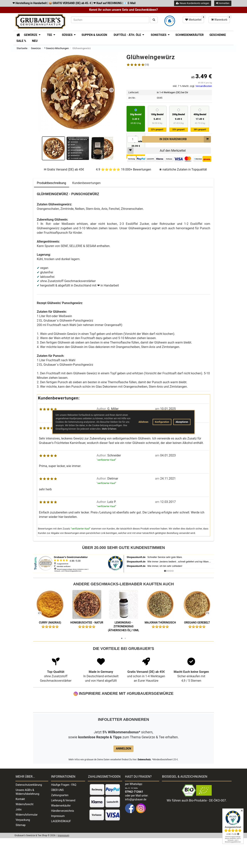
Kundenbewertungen (87, 183)
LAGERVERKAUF (61, 851)
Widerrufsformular (27, 844)
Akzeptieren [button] (182, 422)
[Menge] (133, 139)
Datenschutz (144, 789)
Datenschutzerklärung (29, 815)
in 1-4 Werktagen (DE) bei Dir (173, 92)
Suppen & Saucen (94, 35)
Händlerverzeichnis (63, 841)
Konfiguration (162, 422)
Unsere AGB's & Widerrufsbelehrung (27, 822)
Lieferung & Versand (63, 830)
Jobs (19, 839)
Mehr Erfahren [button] (109, 429)
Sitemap (21, 855)
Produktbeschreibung (52, 183)
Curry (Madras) (50, 623)
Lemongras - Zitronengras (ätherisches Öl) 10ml (123, 626)
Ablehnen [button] (143, 422)
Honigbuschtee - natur (87, 623)
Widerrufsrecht (25, 834)
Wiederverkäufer (61, 835)
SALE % (21, 41)
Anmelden (223, 3)
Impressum (58, 846)
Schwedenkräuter (189, 35)
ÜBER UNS (57, 820)
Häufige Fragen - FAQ (64, 815)
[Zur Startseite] (17, 34)
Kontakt (20, 829)
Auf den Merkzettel (156, 151)
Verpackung (23, 850)
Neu (35, 41)
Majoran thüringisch (160, 623)
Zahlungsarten (60, 825)
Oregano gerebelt (197, 623)
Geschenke (218, 35)
